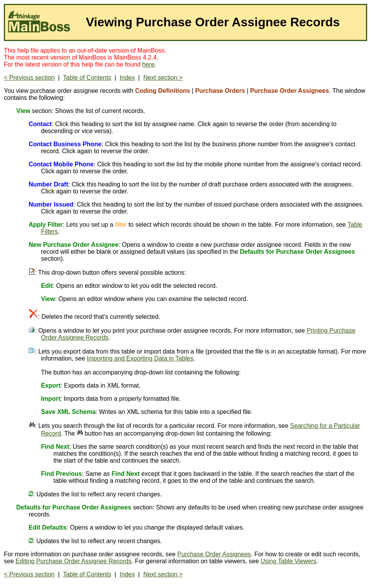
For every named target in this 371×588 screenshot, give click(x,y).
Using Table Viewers (288, 561)
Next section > (163, 78)
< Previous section (29, 78)
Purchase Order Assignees (214, 554)
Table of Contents (87, 78)
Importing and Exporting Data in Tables (140, 358)
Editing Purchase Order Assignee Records (74, 561)
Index (127, 78)
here (149, 64)
